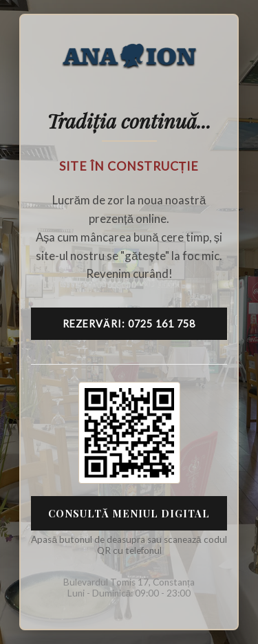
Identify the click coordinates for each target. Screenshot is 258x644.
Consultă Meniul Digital (129, 513)
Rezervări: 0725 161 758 (129, 324)
